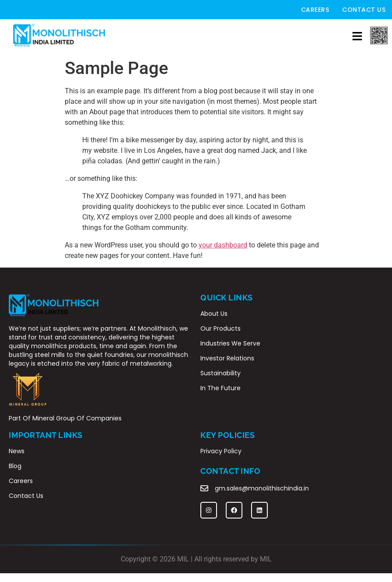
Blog (15, 466)
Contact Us (364, 10)
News (17, 451)
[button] (357, 37)
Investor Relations (227, 358)
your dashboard (223, 245)
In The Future (220, 388)
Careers (315, 10)
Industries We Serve (230, 343)
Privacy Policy (221, 451)
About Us (214, 314)
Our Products (220, 328)
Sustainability (220, 373)
